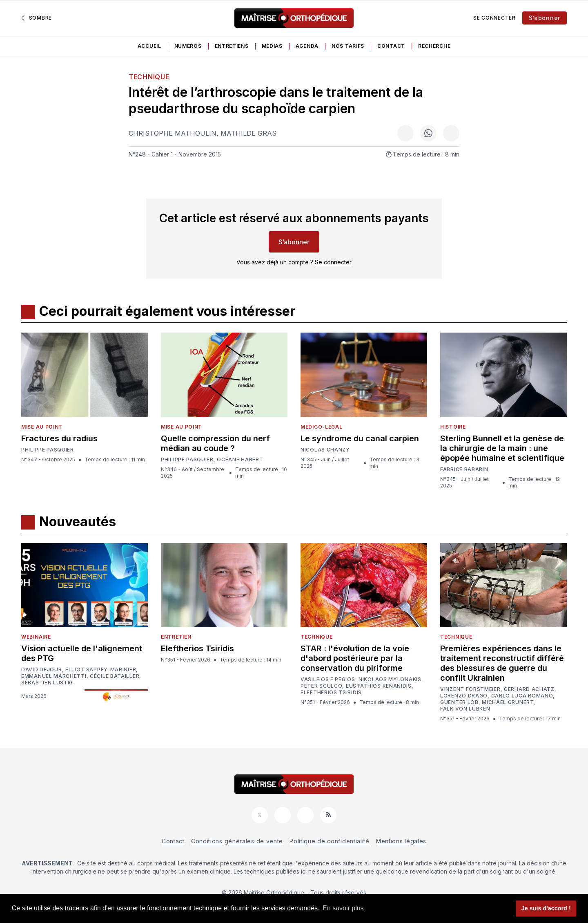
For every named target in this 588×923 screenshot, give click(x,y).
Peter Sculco (321, 686)
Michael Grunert (508, 702)
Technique (149, 77)
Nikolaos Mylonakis (390, 679)
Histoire (453, 427)
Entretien (176, 637)
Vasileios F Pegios (328, 679)
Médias (272, 46)
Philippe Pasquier (48, 450)
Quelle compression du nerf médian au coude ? (215, 443)
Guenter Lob (459, 702)
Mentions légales (401, 841)
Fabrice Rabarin (464, 469)
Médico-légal (321, 427)
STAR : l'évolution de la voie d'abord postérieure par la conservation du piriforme (355, 658)
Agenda (307, 46)
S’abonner (545, 18)
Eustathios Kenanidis (379, 686)
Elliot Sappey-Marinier (101, 670)
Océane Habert (240, 460)
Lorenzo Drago (464, 696)
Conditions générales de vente (237, 841)
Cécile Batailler (115, 676)
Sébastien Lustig (47, 683)
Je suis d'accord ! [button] (546, 908)
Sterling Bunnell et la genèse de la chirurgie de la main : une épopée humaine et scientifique (502, 448)
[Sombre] (37, 18)
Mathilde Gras (248, 133)
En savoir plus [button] (343, 908)
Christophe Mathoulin (173, 133)
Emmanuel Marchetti (54, 676)
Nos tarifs (348, 46)
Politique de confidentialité (330, 841)
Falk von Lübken (465, 709)
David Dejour (41, 670)
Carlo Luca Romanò (522, 696)
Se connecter (494, 18)
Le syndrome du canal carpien (360, 438)
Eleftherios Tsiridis (197, 648)
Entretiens (232, 46)
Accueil (149, 46)
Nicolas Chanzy (325, 450)
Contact (391, 46)
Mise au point (42, 427)
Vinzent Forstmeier (470, 689)
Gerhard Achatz (529, 689)
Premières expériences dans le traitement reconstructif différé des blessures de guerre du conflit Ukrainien (502, 663)
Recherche (434, 46)
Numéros (188, 46)
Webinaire (36, 637)
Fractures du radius (59, 438)
